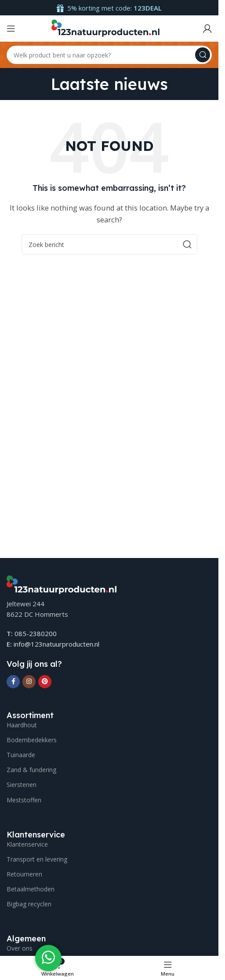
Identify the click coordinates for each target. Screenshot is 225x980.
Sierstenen (22, 785)
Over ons (20, 948)
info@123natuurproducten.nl (56, 644)
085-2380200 (36, 633)
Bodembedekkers (32, 740)
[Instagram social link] (29, 682)
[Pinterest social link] (45, 682)
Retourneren (24, 874)
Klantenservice (27, 844)
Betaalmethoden (31, 889)
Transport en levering (37, 859)
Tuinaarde (21, 755)
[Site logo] (105, 28)
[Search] (109, 55)
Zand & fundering (31, 770)
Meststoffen (24, 800)
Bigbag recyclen (29, 904)
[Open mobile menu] (11, 29)
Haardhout (22, 725)
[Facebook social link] (13, 682)
